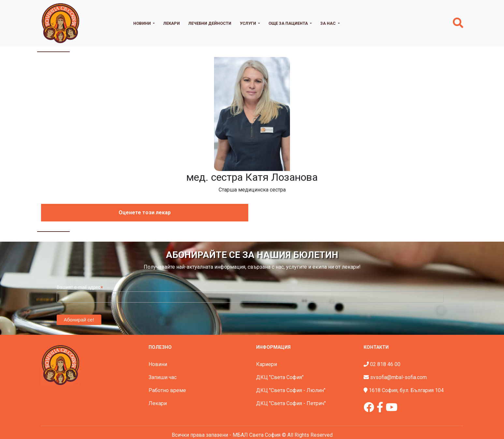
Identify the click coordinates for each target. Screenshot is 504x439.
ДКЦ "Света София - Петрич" (291, 403)
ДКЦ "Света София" (280, 377)
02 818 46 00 (385, 364)
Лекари (172, 23)
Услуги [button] (248, 23)
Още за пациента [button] (289, 23)
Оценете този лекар (145, 212)
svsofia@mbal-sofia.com (398, 377)
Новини (158, 364)
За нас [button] (328, 23)
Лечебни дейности (210, 23)
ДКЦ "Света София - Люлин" (291, 390)
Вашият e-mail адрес (80, 287)
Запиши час (163, 377)
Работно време (167, 390)
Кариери (266, 364)
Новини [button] (143, 23)
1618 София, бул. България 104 (406, 390)
